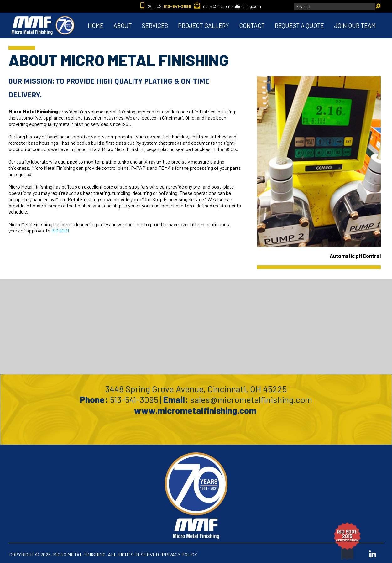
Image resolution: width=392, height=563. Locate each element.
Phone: (94, 399)
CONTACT (252, 26)
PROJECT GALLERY (204, 26)
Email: (176, 399)
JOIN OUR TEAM (355, 26)
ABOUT (123, 26)
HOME (96, 26)
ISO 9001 (60, 230)
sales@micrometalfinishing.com (251, 399)
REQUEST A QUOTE (299, 26)
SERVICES (155, 26)
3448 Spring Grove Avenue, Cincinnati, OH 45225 (196, 389)
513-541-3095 (134, 399)
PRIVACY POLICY (179, 554)
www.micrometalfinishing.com (196, 410)
